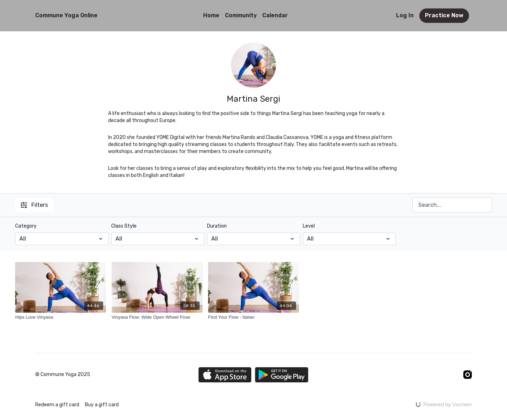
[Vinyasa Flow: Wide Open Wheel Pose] (157, 317)
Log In (405, 15)
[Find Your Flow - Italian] (254, 317)
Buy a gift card (102, 405)
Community (241, 15)
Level (309, 226)
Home (211, 15)
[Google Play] (282, 375)
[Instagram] (468, 375)
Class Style (124, 226)
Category (26, 226)
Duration (217, 226)
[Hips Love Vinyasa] (61, 317)
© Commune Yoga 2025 (63, 375)
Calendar (275, 15)
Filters (34, 205)
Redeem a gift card (57, 405)
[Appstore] (225, 375)
